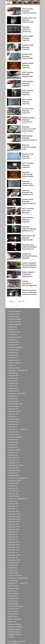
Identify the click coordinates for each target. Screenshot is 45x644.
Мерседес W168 (14, 527)
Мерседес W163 (14, 522)
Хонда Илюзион (14, 434)
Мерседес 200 (22, 370)
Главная (11, 637)
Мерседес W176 (14, 542)
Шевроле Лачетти (15, 634)
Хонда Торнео (13, 345)
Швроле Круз (13, 573)
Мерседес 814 (13, 534)
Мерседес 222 (13, 493)
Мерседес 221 (13, 455)
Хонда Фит (12, 393)
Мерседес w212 (14, 463)
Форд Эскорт (13, 327)
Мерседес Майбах (15, 319)
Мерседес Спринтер (16, 465)
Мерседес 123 (13, 509)
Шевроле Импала (15, 337)
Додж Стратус (13, 611)
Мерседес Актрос (15, 555)
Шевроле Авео (14, 609)
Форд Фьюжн (13, 565)
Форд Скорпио (14, 388)
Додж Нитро (13, 616)
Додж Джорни (13, 614)
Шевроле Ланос (14, 588)
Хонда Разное (13, 601)
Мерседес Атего (14, 368)
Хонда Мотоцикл (14, 411)
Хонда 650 (12, 499)
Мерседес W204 (14, 419)
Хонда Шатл (13, 417)
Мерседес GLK (13, 399)
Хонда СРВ (24, 583)
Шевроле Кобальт (15, 311)
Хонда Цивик (13, 570)
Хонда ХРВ (21, 393)
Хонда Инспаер (14, 468)
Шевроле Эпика (14, 314)
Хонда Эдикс (13, 486)
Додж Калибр (13, 604)
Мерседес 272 (13, 532)
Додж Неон (12, 622)
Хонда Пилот (13, 358)
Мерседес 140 (13, 383)
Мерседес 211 (13, 583)
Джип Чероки (13, 586)
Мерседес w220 (14, 511)
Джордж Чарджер (15, 624)
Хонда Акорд (13, 581)
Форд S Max (13, 365)
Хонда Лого (24, 429)
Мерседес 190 (13, 376)
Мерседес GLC (13, 524)
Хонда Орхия (13, 473)
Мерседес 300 (13, 504)
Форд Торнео (13, 381)
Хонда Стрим (13, 386)
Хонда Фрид (13, 445)
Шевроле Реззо (14, 350)
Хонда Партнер (14, 496)
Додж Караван (14, 593)
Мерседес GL (13, 568)
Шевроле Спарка (15, 450)
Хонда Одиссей (14, 458)
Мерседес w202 (14, 475)
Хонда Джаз (13, 427)
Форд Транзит (13, 352)
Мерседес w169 (14, 545)
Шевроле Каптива (15, 575)
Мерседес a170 (14, 547)
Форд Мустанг (13, 440)
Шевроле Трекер (14, 363)
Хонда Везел (13, 335)
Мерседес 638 (13, 355)
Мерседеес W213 (14, 519)
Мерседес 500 (13, 483)
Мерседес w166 (14, 529)
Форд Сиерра (13, 373)
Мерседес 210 (13, 599)
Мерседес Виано (14, 470)
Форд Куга (12, 578)
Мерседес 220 (13, 329)
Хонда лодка (13, 501)
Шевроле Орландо (15, 437)
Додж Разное (13, 591)
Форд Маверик (14, 317)
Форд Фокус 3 (13, 596)
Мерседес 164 (13, 414)
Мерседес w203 (14, 391)
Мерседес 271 (13, 540)
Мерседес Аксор (14, 514)
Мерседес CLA (13, 537)
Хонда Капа (13, 478)
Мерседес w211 (14, 424)
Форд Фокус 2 (13, 447)
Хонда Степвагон (15, 322)
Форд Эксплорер (14, 332)
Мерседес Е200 (23, 578)
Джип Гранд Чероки (16, 606)
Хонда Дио (12, 370)
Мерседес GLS (13, 432)
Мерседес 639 (23, 478)
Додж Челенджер (15, 619)
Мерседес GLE (13, 409)
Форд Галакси (13, 452)
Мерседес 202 (13, 488)
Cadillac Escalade (14, 632)
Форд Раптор (13, 396)
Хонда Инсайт (13, 378)
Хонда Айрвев (13, 401)
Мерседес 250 (22, 499)
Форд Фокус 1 (13, 340)
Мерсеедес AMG (14, 560)
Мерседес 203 (13, 506)
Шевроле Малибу (15, 324)
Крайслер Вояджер (15, 347)
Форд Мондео (13, 563)
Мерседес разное (15, 517)
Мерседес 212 (13, 429)
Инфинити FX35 (14, 360)
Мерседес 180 (13, 552)
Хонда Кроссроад (15, 481)
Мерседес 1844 (14, 550)
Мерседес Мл (13, 558)
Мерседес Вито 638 (15, 404)
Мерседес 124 (13, 460)
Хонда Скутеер (14, 406)
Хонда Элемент (14, 422)
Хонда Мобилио (14, 491)
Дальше (21, 301)
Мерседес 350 (13, 442)
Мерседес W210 (14, 342)
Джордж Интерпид (15, 627)
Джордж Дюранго (15, 629)
